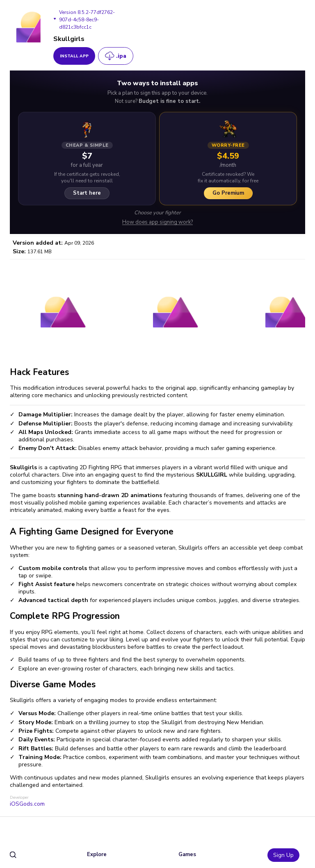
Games (187, 854)
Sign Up (283, 855)
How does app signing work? (157, 222)
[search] (13, 855)
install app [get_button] (74, 56)
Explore (97, 854)
